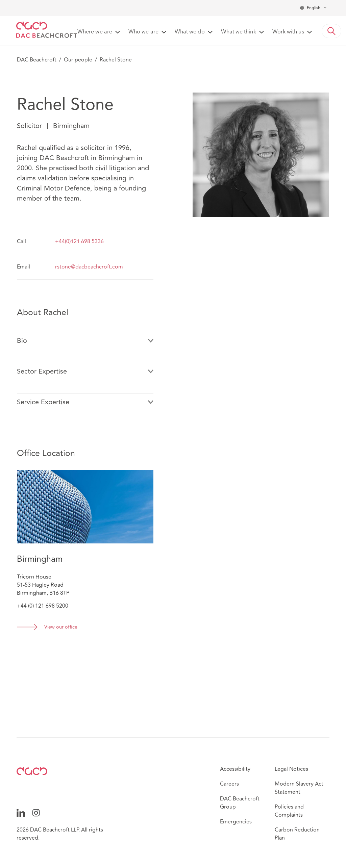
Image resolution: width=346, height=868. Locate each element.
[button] (331, 31)
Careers (229, 784)
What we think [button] (239, 32)
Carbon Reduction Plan (297, 834)
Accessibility (235, 769)
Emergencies (236, 822)
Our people (78, 60)
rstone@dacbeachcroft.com (89, 267)
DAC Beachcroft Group (240, 803)
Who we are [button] (143, 32)
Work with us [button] (288, 32)
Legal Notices (291, 769)
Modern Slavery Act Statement (299, 788)
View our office (61, 627)
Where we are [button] (95, 32)
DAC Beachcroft (37, 60)
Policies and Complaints (289, 811)
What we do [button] (190, 32)
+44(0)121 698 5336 (79, 241)
